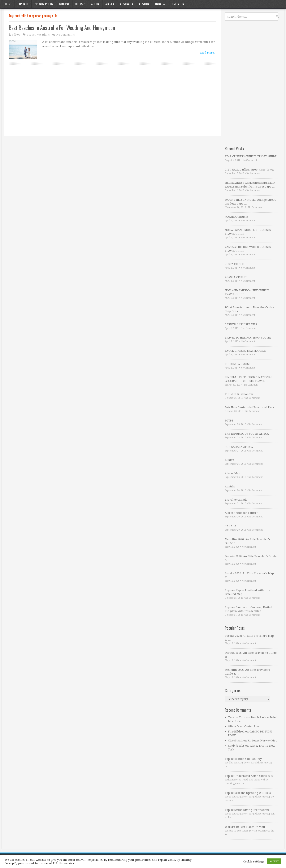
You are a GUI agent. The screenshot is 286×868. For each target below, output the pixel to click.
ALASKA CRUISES (236, 277)
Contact (23, 4)
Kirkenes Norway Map (262, 741)
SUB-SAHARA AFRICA (239, 447)
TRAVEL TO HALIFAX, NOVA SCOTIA (248, 338)
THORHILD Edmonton (239, 394)
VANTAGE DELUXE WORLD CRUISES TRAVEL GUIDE (248, 249)
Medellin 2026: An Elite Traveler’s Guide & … (247, 541)
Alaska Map (232, 473)
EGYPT (229, 421)
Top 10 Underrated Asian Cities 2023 (249, 776)
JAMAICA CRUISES (237, 217)
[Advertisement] (112, 105)
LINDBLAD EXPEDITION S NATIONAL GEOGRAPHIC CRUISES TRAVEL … (249, 379)
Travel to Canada (236, 500)
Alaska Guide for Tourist (241, 513)
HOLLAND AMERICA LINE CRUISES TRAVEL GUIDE (247, 292)
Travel (31, 35)
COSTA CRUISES (235, 264)
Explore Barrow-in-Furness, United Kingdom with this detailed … (249, 609)
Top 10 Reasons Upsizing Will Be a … (250, 793)
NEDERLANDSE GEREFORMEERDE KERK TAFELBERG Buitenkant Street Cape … (250, 185)
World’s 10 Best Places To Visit (245, 827)
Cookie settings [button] (254, 862)
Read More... (208, 53)
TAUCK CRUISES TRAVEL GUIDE (245, 351)
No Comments (66, 35)
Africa (95, 4)
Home (8, 4)
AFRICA (230, 460)
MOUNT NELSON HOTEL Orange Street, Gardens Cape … (250, 202)
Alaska (110, 4)
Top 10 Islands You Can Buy (243, 759)
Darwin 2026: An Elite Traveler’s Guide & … (251, 558)
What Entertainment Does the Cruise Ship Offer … (249, 309)
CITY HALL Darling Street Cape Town (249, 170)
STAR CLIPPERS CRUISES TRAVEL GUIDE (251, 156)
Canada (160, 4)
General (64, 4)
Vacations (43, 35)
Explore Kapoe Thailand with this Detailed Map (247, 592)
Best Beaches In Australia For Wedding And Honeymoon (62, 28)
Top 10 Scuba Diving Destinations (247, 810)
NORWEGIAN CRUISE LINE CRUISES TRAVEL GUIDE (248, 232)
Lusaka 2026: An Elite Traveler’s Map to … (249, 575)
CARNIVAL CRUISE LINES (241, 324)
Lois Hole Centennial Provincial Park (249, 407)
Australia (127, 4)
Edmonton (177, 4)
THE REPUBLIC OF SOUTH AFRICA (247, 434)
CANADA (231, 526)
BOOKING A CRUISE (238, 364)
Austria (144, 4)
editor (16, 35)
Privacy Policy (44, 4)
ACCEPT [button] (274, 861)
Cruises (80, 4)
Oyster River (253, 726)
